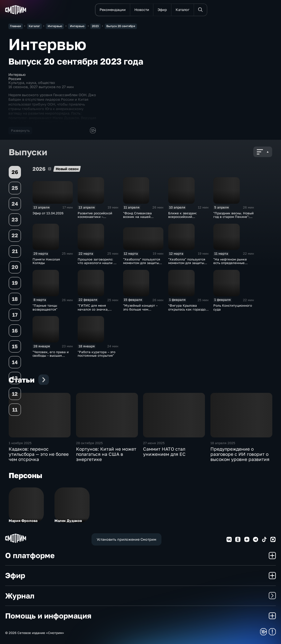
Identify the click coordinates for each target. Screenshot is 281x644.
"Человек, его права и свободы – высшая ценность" (51, 356)
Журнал (140, 596)
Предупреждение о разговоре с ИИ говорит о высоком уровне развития (240, 454)
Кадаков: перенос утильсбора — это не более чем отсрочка (39, 454)
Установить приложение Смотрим (126, 539)
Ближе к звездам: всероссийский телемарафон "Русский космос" (187, 219)
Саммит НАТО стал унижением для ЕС (164, 452)
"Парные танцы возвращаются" (45, 307)
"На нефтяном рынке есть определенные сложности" (230, 263)
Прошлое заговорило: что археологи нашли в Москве (97, 263)
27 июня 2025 (154, 443)
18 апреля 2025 (223, 443)
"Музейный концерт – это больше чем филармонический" (140, 309)
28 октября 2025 (89, 443)
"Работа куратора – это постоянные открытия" (97, 354)
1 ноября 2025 (20, 443)
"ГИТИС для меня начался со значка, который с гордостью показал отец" (95, 311)
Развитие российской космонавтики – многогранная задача (95, 217)
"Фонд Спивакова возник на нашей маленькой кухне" (138, 217)
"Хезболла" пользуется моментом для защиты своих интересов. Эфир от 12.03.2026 (142, 265)
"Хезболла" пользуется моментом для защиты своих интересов (187, 263)
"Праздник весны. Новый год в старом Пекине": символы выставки (233, 217)
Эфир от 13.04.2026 (48, 213)
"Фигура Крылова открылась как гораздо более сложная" (187, 309)
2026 (50, 169)
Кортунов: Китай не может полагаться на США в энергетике (106, 454)
